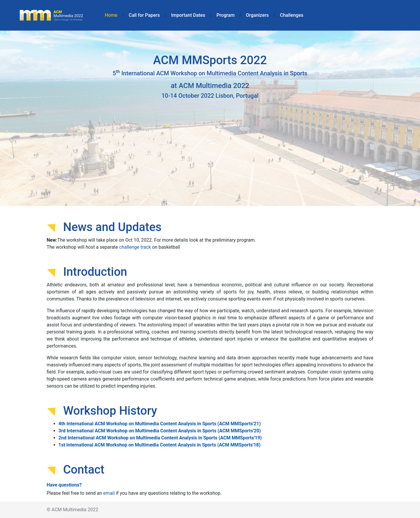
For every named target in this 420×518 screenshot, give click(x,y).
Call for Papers (144, 15)
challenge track (135, 247)
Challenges (292, 15)
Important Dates (188, 15)
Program (225, 15)
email (109, 493)
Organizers (257, 15)
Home (112, 15)
